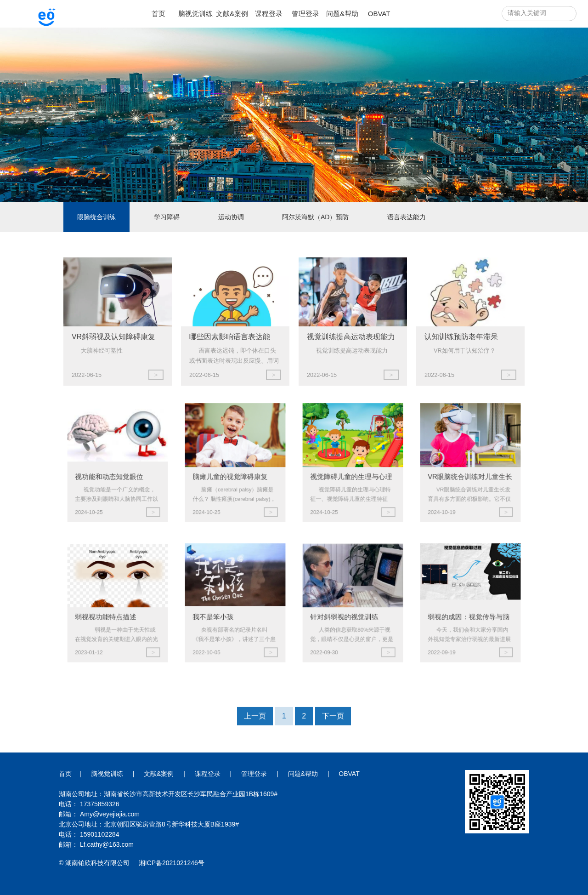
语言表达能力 (407, 217)
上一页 (255, 743)
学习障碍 (167, 217)
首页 (158, 14)
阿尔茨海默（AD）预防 (315, 217)
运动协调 (231, 217)
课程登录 (269, 14)
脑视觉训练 (195, 14)
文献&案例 (232, 14)
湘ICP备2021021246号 (172, 863)
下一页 (333, 743)
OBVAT (379, 14)
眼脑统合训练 (96, 217)
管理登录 (305, 14)
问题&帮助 (342, 14)
